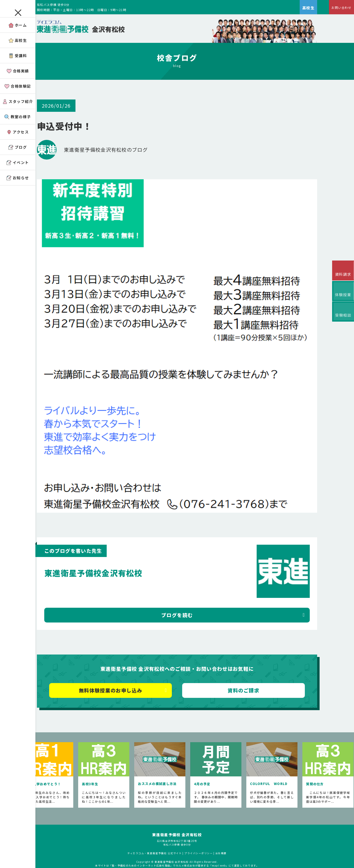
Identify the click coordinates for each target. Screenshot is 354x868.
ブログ (18, 156)
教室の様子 (18, 125)
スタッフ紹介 (18, 110)
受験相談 (342, 324)
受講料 (18, 64)
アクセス (18, 140)
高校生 (18, 49)
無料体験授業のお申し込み (135, 670)
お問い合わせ (338, 9)
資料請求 (342, 276)
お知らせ (18, 186)
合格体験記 (18, 95)
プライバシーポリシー (212, 838)
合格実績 (18, 79)
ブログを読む (195, 595)
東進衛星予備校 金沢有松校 (190, 820)
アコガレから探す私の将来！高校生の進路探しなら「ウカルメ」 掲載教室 (190, 854)
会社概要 (234, 838)
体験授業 (342, 300)
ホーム (18, 34)
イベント (18, 171)
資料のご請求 (255, 670)
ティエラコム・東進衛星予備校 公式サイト (168, 838)
